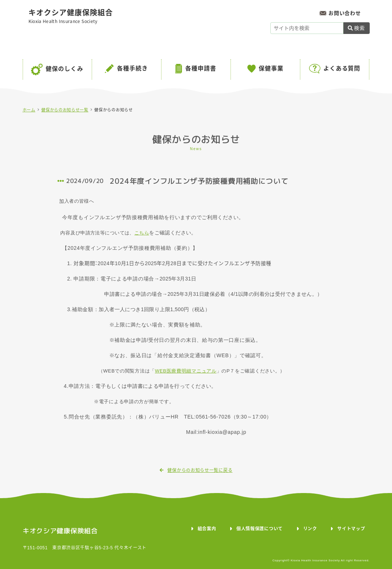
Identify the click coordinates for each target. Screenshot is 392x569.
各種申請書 (201, 68)
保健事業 (271, 68)
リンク (310, 529)
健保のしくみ (64, 69)
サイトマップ (351, 529)
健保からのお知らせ (113, 110)
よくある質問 (342, 68)
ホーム (29, 110)
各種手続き (132, 68)
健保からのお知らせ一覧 (65, 110)
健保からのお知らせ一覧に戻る (196, 470)
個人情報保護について (260, 529)
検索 (356, 28)
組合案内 (207, 529)
